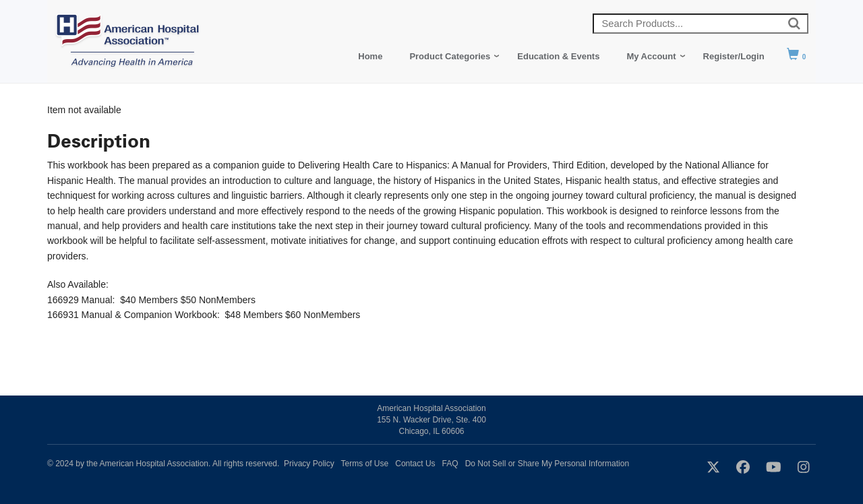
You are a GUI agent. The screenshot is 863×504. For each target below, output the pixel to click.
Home (370, 56)
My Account (651, 56)
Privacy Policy (309, 464)
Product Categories (450, 56)
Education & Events (558, 56)
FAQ (450, 464)
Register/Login (734, 56)
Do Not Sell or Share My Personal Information (547, 464)
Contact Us (415, 464)
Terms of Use (365, 464)
